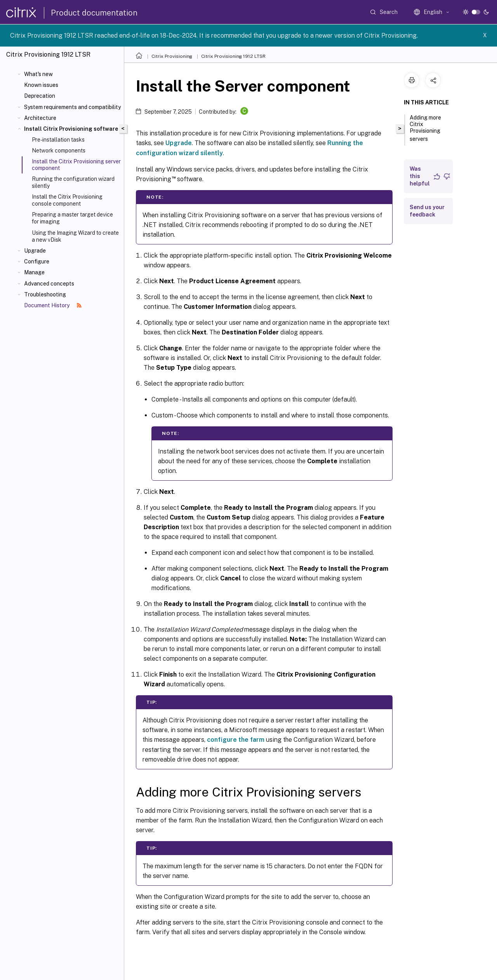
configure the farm (236, 740)
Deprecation (40, 96)
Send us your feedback (427, 211)
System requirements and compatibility (72, 107)
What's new (38, 74)
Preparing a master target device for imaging (72, 218)
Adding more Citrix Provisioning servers (425, 128)
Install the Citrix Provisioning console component (67, 200)
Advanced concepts (49, 284)
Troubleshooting (45, 294)
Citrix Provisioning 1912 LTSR (233, 56)
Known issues (41, 85)
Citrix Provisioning (172, 56)
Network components (59, 151)
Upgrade (35, 251)
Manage (34, 272)
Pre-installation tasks (58, 140)
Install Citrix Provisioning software (71, 129)
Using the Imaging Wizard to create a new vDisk (75, 236)
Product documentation (94, 13)
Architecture (40, 118)
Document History (53, 305)
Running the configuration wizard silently (73, 182)
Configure (37, 261)
